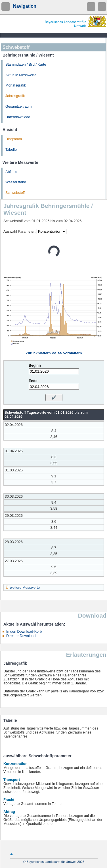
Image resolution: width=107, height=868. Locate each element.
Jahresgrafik (15, 96)
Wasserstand (16, 182)
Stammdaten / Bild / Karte (26, 65)
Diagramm (14, 139)
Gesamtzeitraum (18, 107)
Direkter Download (21, 636)
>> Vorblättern (70, 353)
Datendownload (18, 117)
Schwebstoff (15, 193)
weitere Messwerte (25, 588)
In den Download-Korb (24, 632)
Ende (33, 381)
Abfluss (11, 172)
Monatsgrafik (16, 85)
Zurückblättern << (41, 353)
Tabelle (11, 150)
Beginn (35, 365)
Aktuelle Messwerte (21, 75)
